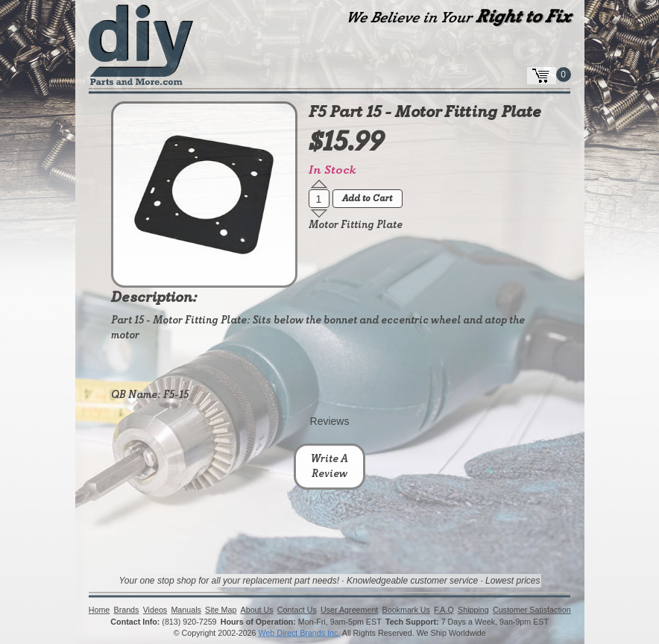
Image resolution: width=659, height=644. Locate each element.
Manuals (186, 610)
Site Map (221, 610)
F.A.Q (444, 610)
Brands (126, 610)
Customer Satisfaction (532, 610)
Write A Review (329, 467)
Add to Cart (367, 199)
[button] (319, 184)
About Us (256, 610)
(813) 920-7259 (189, 622)
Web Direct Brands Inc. (299, 634)
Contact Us (297, 610)
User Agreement (349, 610)
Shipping (473, 610)
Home (100, 610)
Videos (155, 610)
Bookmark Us (406, 610)
